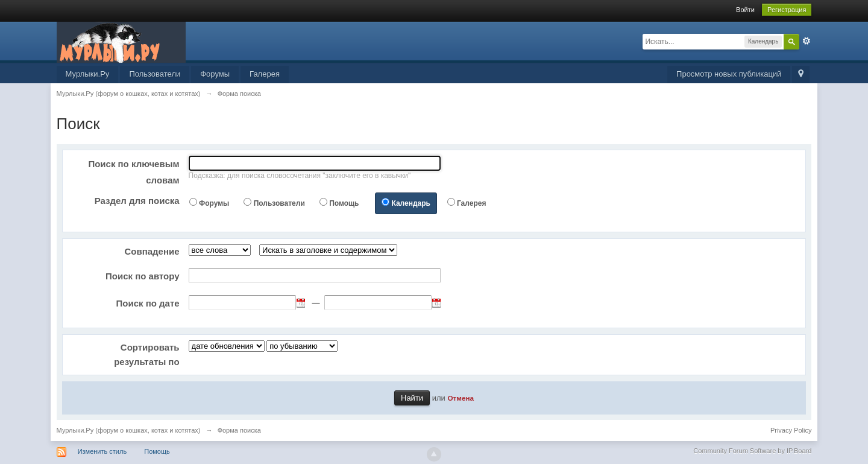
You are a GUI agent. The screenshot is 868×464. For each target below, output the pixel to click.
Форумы (215, 74)
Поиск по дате (147, 303)
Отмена (461, 398)
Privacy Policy (791, 430)
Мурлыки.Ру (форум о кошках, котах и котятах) (129, 430)
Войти (745, 10)
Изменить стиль (102, 451)
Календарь (411, 203)
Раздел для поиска (137, 201)
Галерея (265, 74)
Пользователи (155, 74)
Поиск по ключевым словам (134, 172)
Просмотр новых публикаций (729, 74)
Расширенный (807, 41)
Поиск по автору (143, 276)
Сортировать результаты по (146, 354)
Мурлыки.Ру (88, 74)
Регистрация (787, 10)
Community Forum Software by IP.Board (752, 451)
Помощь (344, 203)
